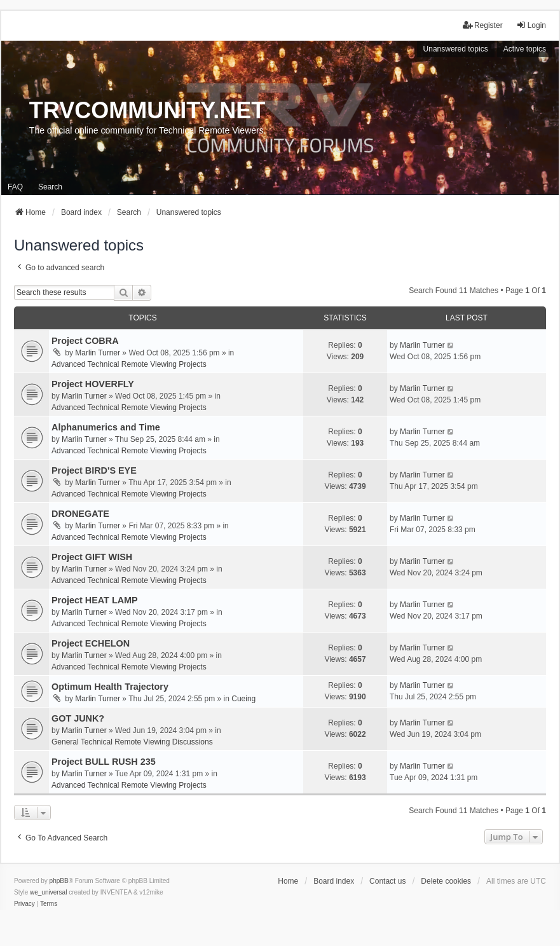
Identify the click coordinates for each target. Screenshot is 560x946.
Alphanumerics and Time (106, 427)
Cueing (243, 699)
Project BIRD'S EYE (94, 470)
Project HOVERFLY (93, 384)
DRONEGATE (80, 514)
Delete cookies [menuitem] (446, 881)
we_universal (48, 892)
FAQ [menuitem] (15, 187)
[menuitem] (24, 904)
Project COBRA (85, 341)
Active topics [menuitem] (525, 49)
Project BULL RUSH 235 (104, 762)
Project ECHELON (91, 643)
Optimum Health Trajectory (110, 687)
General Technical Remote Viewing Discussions (132, 742)
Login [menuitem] (531, 25)
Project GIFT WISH (92, 557)
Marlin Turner (98, 353)
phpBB (59, 881)
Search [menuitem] (50, 187)
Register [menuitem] (483, 25)
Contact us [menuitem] (387, 881)
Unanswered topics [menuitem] (456, 49)
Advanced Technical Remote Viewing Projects (129, 364)
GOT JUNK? (78, 718)
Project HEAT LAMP (95, 600)
